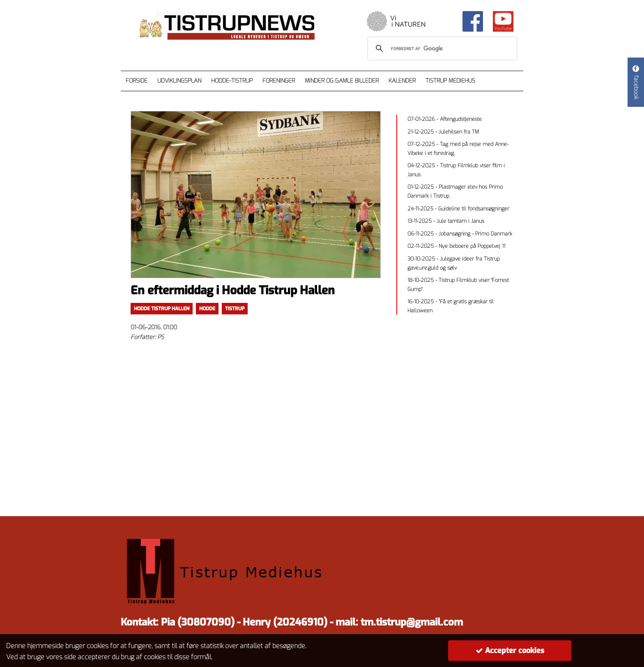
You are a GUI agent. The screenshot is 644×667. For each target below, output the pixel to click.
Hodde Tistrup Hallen (162, 309)
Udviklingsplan (179, 81)
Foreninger (279, 81)
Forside (137, 81)
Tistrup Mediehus (450, 81)
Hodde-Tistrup (232, 81)
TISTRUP (235, 309)
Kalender (402, 81)
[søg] (441, 48)
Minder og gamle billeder (342, 81)
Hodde (207, 309)
